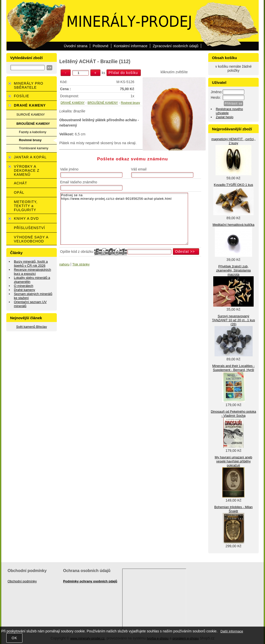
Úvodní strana (76, 46)
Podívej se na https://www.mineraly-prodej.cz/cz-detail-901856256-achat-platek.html (124, 219)
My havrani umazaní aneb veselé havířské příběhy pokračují (234, 461)
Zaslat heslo (225, 117)
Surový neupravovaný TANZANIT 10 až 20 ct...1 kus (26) (233, 320)
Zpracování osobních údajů (176, 46)
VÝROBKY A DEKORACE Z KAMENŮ (27, 170)
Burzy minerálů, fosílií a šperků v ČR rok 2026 (31, 264)
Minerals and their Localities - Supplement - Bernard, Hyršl (233, 368)
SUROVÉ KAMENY (31, 115)
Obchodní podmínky (22, 581)
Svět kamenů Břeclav (32, 327)
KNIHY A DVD (26, 218)
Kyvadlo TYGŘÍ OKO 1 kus (233, 185)
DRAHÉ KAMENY (73, 103)
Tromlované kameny (34, 148)
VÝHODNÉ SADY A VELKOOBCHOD (31, 239)
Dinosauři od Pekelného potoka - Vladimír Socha (233, 414)
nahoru (64, 264)
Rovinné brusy (130, 103)
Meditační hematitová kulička (233, 225)
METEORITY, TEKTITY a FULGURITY (26, 206)
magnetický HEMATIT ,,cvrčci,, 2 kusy (233, 141)
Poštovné (101, 46)
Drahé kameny (24, 290)
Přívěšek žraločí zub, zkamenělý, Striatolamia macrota (233, 270)
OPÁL (19, 192)
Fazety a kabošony (33, 132)
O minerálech (24, 286)
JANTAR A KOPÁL (30, 157)
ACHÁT (20, 183)
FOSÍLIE (22, 96)
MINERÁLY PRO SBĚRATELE (29, 85)
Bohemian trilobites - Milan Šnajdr (233, 509)
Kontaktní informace (131, 46)
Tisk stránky (81, 264)
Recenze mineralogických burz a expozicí (32, 272)
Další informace (232, 631)
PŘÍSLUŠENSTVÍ (29, 228)
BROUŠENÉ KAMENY (103, 103)
